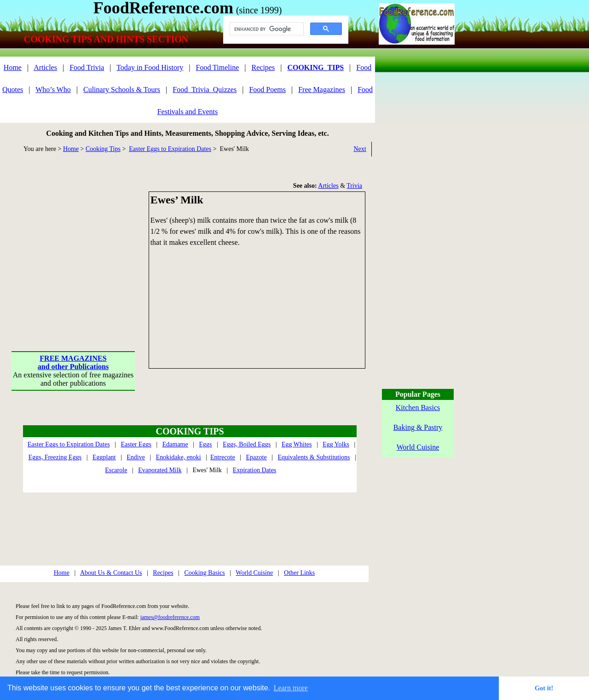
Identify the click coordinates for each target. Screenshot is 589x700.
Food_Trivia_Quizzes (205, 90)
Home (13, 67)
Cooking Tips (103, 149)
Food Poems (267, 90)
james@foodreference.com (170, 617)
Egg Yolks (336, 444)
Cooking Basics (204, 573)
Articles (45, 67)
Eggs (206, 444)
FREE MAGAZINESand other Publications (73, 362)
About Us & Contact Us (111, 573)
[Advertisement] (74, 249)
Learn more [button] (291, 688)
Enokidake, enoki (179, 457)
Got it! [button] (544, 688)
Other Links (299, 573)
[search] (266, 29)
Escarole (116, 470)
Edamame (175, 444)
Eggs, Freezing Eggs (55, 457)
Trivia (354, 186)
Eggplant (104, 457)
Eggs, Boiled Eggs (247, 444)
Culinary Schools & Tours (122, 90)
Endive (136, 457)
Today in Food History (150, 67)
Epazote (257, 457)
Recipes (263, 67)
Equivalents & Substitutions (314, 457)
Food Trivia (87, 67)
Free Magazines (322, 90)
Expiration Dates (254, 470)
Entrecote (223, 457)
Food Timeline (218, 67)
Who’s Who (53, 90)
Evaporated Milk (160, 470)
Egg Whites (297, 444)
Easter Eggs (136, 444)
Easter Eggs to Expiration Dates (170, 149)
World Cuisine (254, 573)
